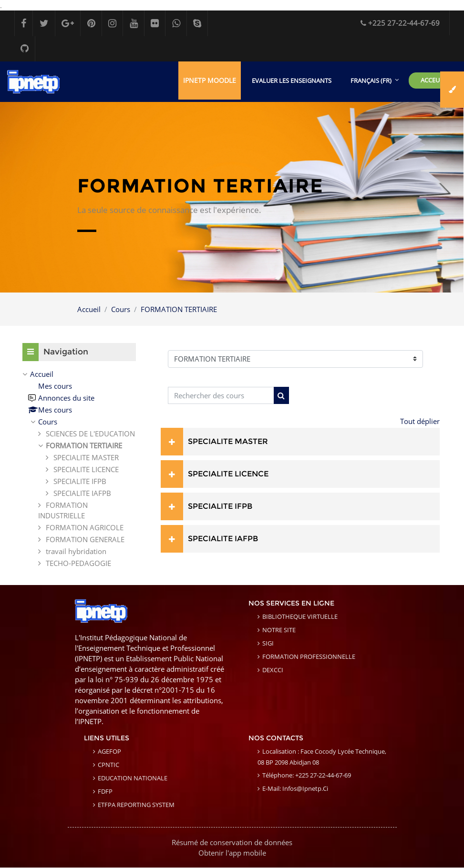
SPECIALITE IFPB (220, 507)
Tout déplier (420, 422)
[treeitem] (79, 469)
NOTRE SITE (279, 630)
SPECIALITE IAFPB (223, 539)
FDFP (105, 792)
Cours (121, 310)
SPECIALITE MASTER (228, 442)
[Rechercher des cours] (221, 396)
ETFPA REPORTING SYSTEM (136, 805)
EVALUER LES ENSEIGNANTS (292, 81)
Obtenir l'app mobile (232, 853)
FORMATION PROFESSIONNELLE (309, 657)
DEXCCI (273, 670)
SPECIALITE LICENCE (228, 474)
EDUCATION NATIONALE (133, 778)
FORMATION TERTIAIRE (179, 310)
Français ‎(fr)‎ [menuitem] (371, 81)
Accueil (89, 310)
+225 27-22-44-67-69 (400, 23)
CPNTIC (108, 765)
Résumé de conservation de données (232, 843)
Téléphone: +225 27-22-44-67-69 (307, 776)
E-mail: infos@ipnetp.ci (295, 789)
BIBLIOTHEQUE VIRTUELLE (300, 617)
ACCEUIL (433, 81)
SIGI (268, 644)
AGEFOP (109, 752)
